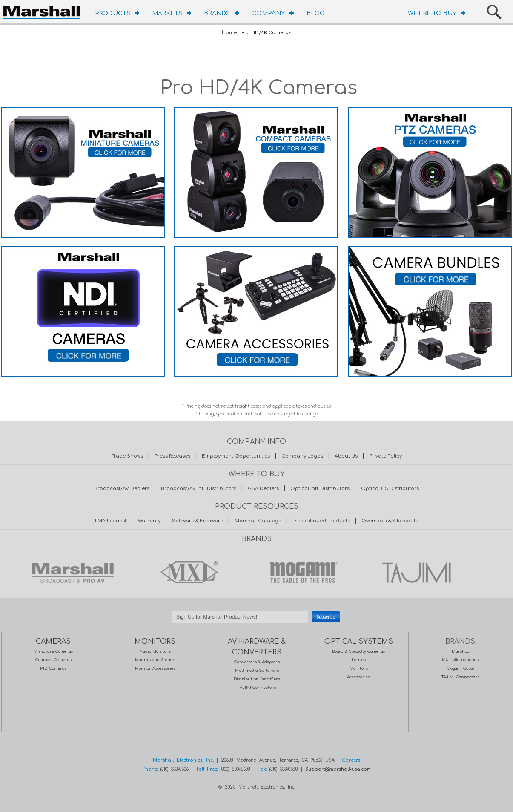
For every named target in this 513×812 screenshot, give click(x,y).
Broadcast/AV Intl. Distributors (199, 488)
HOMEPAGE (44, 11)
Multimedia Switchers (257, 671)
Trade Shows (127, 456)
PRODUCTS (113, 13)
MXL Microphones (460, 660)
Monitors (359, 668)
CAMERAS (53, 642)
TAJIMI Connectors (257, 688)
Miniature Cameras (53, 651)
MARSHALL (72, 572)
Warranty (149, 521)
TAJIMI (416, 572)
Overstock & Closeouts (390, 521)
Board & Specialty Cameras (358, 651)
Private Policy (385, 456)
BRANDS (217, 13)
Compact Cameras (53, 660)
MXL (187, 572)
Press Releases (172, 456)
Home (229, 33)
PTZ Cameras (53, 668)
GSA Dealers (263, 488)
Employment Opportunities (236, 456)
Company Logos (302, 456)
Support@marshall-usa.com (338, 769)
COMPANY (268, 13)
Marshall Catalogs (258, 521)
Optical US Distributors (390, 488)
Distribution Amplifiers (257, 679)
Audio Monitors (155, 651)
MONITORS (155, 642)
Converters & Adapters (257, 662)
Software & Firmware (198, 521)
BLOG (315, 13)
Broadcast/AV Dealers (122, 488)
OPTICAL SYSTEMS (359, 642)
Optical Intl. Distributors (320, 488)
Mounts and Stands (155, 660)
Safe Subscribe (257, 628)
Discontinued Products (321, 521)
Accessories (358, 677)
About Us (346, 456)
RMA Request (111, 521)
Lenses (359, 660)
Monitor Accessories (155, 668)
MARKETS (167, 13)
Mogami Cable (460, 668)
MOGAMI (301, 572)
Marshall (460, 651)
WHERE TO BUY (432, 13)
